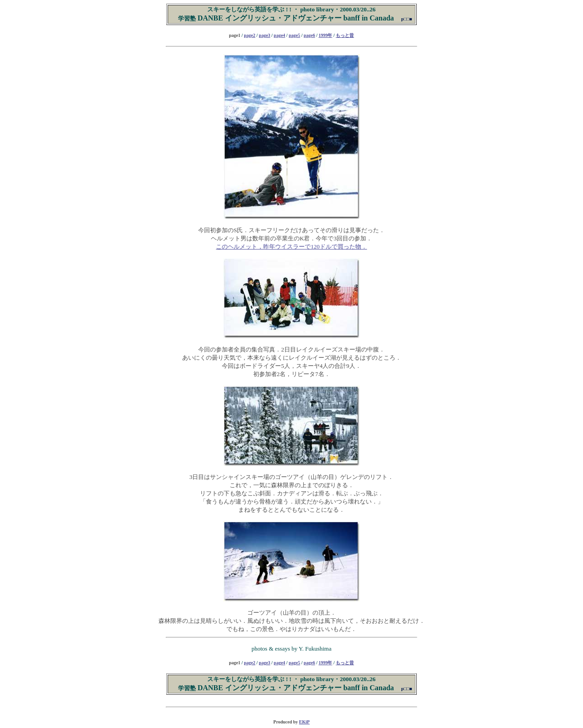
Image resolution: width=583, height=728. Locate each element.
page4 (279, 35)
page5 (294, 35)
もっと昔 (345, 35)
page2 (250, 35)
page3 (264, 35)
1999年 (325, 35)
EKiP (304, 722)
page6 (309, 35)
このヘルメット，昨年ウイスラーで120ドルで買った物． (291, 247)
